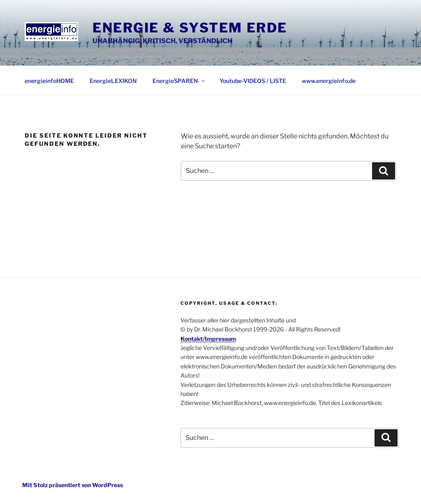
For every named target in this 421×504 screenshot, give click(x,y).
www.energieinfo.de (329, 81)
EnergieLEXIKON (113, 81)
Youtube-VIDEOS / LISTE (253, 81)
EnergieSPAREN (179, 81)
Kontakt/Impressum (208, 339)
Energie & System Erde (190, 28)
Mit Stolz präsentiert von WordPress (73, 485)
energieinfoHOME (49, 81)
